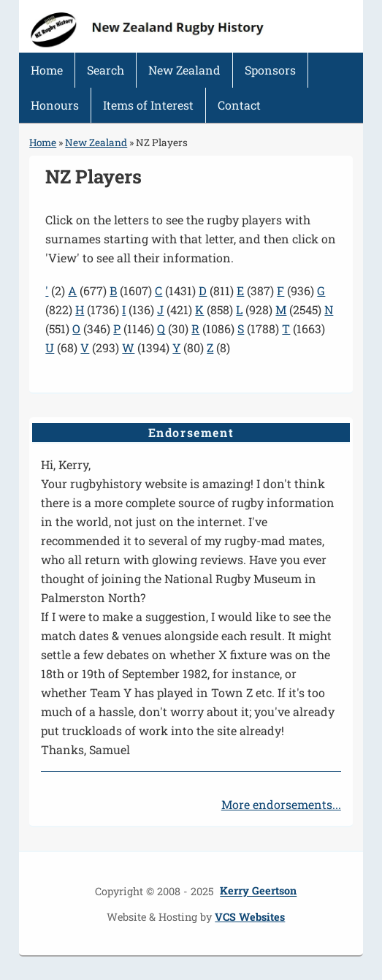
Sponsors (270, 70)
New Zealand (184, 70)
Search (106, 70)
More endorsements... (281, 804)
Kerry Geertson (258, 891)
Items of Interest (148, 105)
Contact (239, 105)
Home (47, 70)
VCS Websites (250, 917)
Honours (55, 105)
